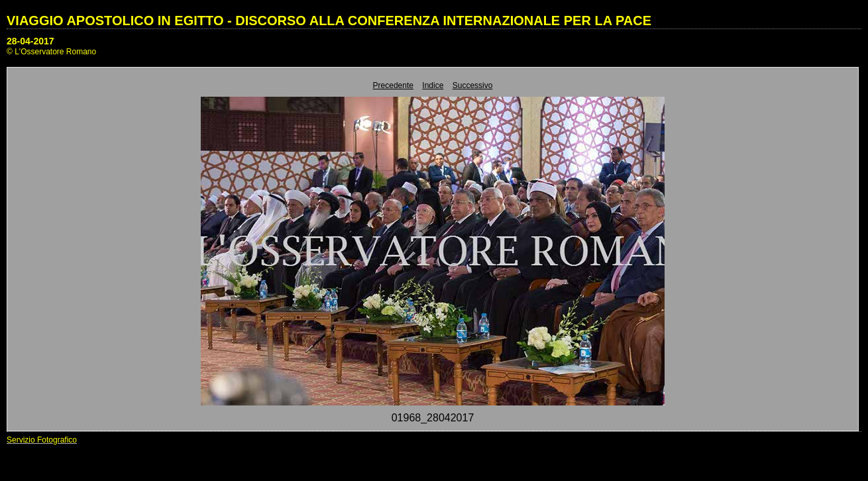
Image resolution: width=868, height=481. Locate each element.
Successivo (473, 85)
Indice (433, 85)
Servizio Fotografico (42, 440)
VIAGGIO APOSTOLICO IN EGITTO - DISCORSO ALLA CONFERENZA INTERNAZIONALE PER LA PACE (329, 21)
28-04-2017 (30, 41)
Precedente (393, 85)
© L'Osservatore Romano (51, 52)
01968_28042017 (433, 418)
